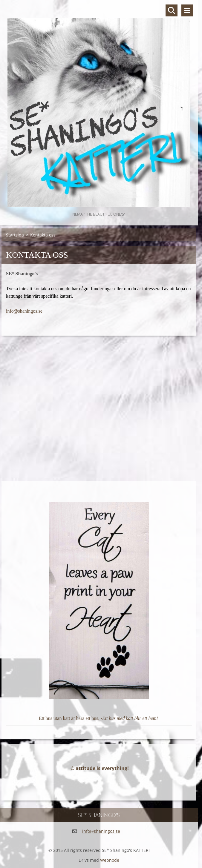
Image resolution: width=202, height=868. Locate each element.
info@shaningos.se (24, 311)
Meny (187, 10)
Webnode (110, 860)
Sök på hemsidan (172, 10)
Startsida (15, 235)
